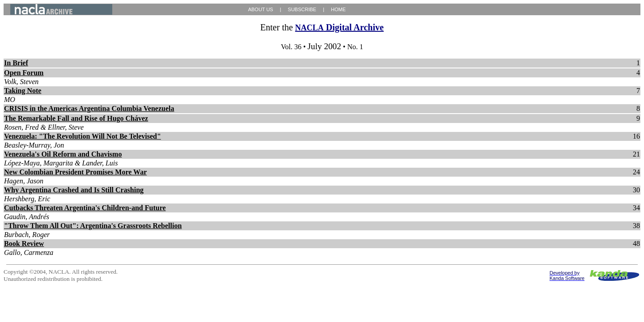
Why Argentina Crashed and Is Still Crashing (74, 190)
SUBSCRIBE (302, 9)
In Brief (16, 63)
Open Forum (24, 73)
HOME (338, 9)
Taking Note (23, 91)
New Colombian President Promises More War (75, 172)
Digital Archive (339, 27)
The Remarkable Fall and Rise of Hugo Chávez (76, 118)
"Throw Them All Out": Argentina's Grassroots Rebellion (93, 226)
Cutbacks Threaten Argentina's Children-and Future (85, 208)
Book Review (24, 244)
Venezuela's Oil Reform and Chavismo (63, 154)
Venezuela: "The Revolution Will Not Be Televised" (83, 136)
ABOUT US (261, 9)
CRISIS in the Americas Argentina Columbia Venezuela (89, 108)
